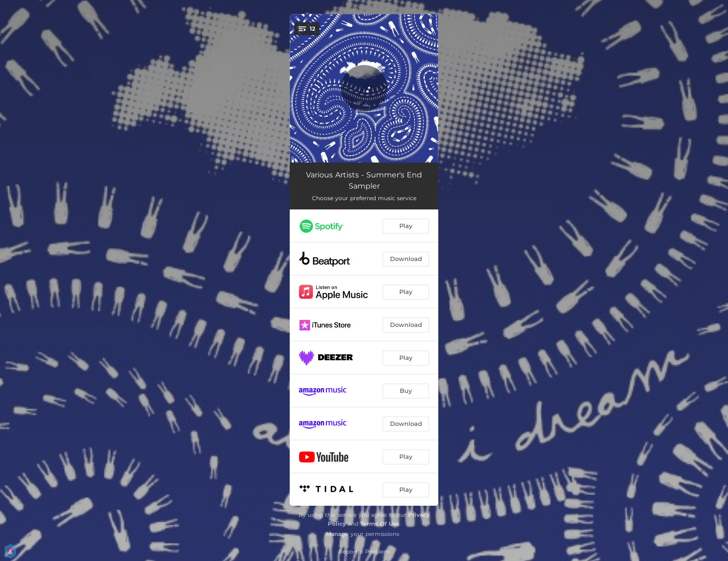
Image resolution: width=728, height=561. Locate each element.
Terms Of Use (380, 524)
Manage (337, 534)
